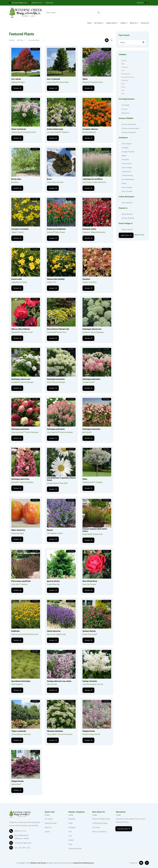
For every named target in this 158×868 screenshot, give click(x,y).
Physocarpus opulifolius (21, 581)
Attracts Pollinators (129, 132)
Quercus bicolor (53, 581)
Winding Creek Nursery (38, 863)
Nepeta (50, 530)
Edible (124, 155)
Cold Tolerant (127, 144)
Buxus (49, 179)
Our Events (96, 827)
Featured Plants (51, 823)
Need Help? (49, 3)
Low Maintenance (128, 179)
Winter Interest (127, 229)
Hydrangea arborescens (92, 329)
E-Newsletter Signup (100, 823)
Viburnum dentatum (55, 731)
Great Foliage (127, 167)
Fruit (123, 70)
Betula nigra (16, 179)
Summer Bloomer (128, 218)
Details (17, 88)
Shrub (123, 87)
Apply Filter (126, 235)
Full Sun (125, 109)
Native (124, 183)
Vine (123, 94)
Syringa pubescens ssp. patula (59, 681)
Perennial (125, 80)
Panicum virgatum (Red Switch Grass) (95, 530)
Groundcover (126, 74)
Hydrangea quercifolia (20, 479)
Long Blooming (127, 175)
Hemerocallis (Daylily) (56, 279)
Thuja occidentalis (19, 731)
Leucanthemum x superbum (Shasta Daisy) (61, 479)
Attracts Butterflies (129, 124)
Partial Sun (126, 113)
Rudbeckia (15, 631)
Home (89, 23)
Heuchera (86, 279)
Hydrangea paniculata (56, 379)
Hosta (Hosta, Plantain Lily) (58, 329)
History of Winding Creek (101, 819)
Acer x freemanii (53, 79)
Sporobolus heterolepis (21, 681)
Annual (124, 60)
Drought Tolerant (128, 152)
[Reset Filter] (139, 235)
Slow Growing (127, 187)
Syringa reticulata (90, 681)
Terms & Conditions (99, 832)
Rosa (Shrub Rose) (90, 581)
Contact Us (145, 23)
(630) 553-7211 (36, 3)
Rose (123, 84)
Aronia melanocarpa (55, 129)
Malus (85, 479)
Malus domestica (18, 530)
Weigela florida (89, 731)
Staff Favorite (127, 191)
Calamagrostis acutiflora (92, 179)
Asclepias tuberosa (90, 129)
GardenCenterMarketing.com (84, 863)
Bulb (123, 64)
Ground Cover (127, 171)
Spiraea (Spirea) (89, 631)
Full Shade (125, 105)
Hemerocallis (17, 279)
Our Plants (98, 23)
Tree (123, 90)
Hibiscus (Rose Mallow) (20, 329)
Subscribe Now (124, 829)
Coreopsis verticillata (20, 229)
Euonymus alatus (89, 229)
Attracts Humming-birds (130, 128)
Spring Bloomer (127, 214)
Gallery (123, 23)
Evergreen (125, 67)
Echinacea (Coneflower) (56, 229)
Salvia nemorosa (54, 631)
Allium (85, 79)
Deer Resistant (127, 203)
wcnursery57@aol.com (18, 3)
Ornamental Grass (128, 77)
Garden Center (111, 23)
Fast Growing (127, 163)
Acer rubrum (16, 79)
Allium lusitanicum (19, 129)
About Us (133, 23)
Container (125, 148)
